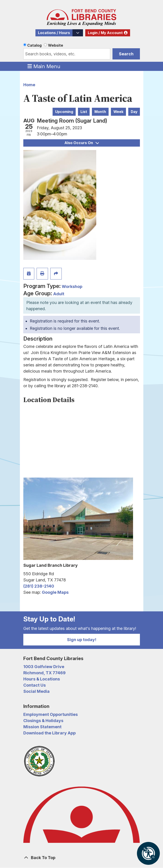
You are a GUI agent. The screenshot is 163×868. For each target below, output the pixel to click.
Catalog (34, 45)
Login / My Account (105, 33)
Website (56, 45)
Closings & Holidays (43, 721)
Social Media (36, 691)
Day (134, 112)
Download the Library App (49, 733)
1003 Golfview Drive (44, 667)
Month (100, 112)
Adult (59, 294)
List (84, 112)
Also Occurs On (82, 143)
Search (126, 54)
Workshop (72, 286)
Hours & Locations (42, 679)
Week (118, 112)
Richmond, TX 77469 (44, 673)
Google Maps (55, 592)
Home (29, 85)
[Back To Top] (82, 858)
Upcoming (64, 112)
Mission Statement (42, 727)
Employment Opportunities (51, 714)
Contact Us (35, 685)
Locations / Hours (54, 33)
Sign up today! (82, 640)
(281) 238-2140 (39, 586)
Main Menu (44, 66)
